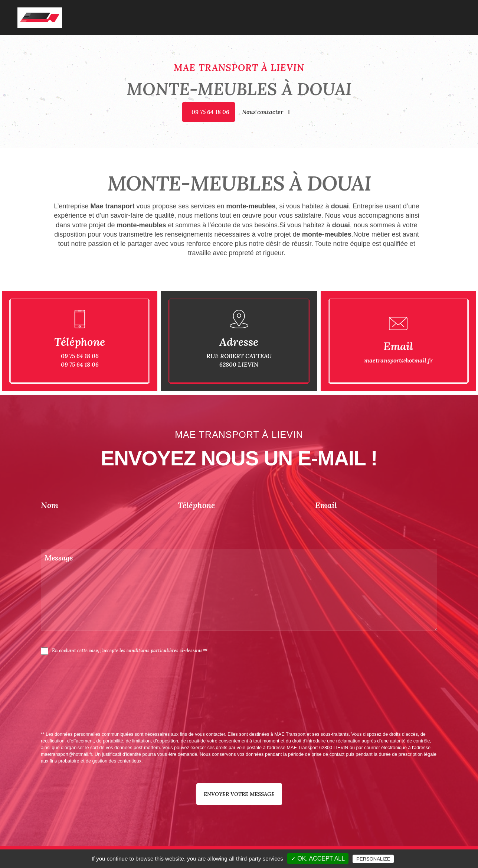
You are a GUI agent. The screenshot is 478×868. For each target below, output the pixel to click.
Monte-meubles (390, 12)
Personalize (373, 859)
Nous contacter (266, 112)
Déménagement (303, 12)
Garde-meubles (346, 12)
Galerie (424, 12)
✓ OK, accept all (318, 859)
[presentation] (119, 709)
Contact (449, 12)
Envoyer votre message (239, 794)
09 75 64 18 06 (210, 112)
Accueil (269, 12)
